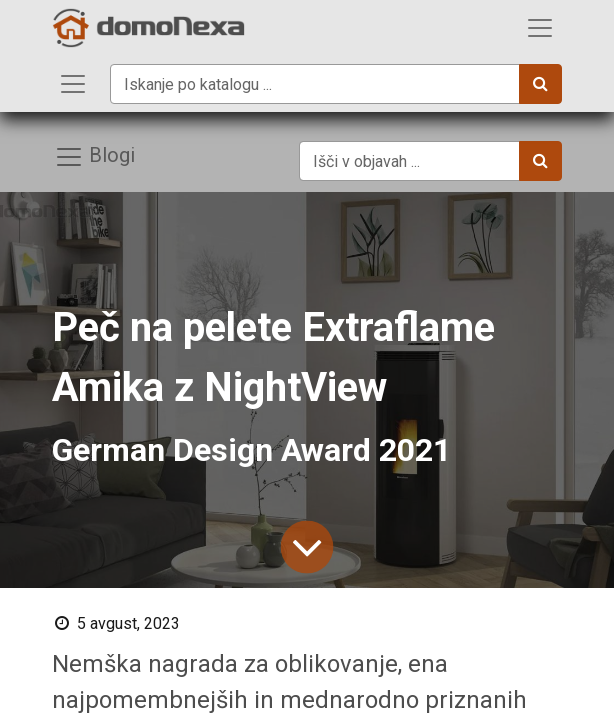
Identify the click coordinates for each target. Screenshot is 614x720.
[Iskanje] (540, 84)
